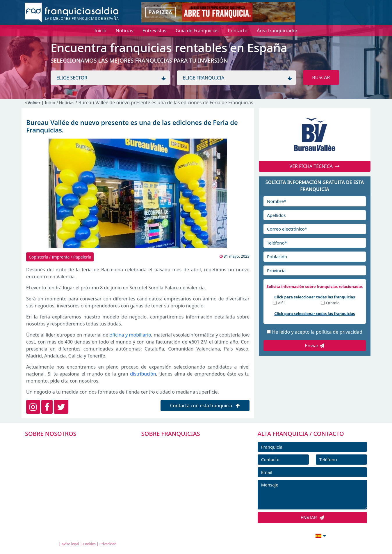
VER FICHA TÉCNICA (315, 166)
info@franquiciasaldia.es (270, 535)
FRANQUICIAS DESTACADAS (178, 470)
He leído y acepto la (317, 332)
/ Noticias (66, 103)
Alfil (281, 303)
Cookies (89, 544)
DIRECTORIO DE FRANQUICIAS (182, 457)
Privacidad (108, 544)
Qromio (333, 303)
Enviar (315, 346)
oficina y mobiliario (130, 335)
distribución (143, 374)
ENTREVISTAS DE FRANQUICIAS (182, 496)
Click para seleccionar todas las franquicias (315, 297)
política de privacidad (339, 332)
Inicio (50, 103)
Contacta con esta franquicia (205, 406)
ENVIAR (312, 518)
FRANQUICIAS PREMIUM (175, 444)
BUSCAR (321, 77)
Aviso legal (70, 544)
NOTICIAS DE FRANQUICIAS (178, 483)
